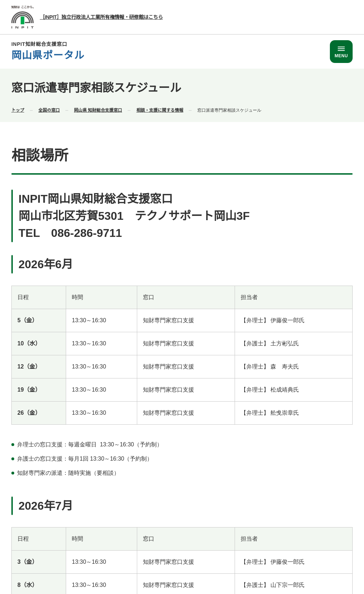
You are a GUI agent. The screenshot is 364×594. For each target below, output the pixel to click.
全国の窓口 (49, 110)
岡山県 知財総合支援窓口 (98, 110)
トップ (18, 110)
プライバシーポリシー (287, 556)
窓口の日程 (178, 110)
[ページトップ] (325, 230)
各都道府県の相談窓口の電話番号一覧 (264, 543)
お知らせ (145, 110)
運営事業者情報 (335, 543)
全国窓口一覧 (196, 543)
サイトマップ (338, 556)
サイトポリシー (233, 556)
